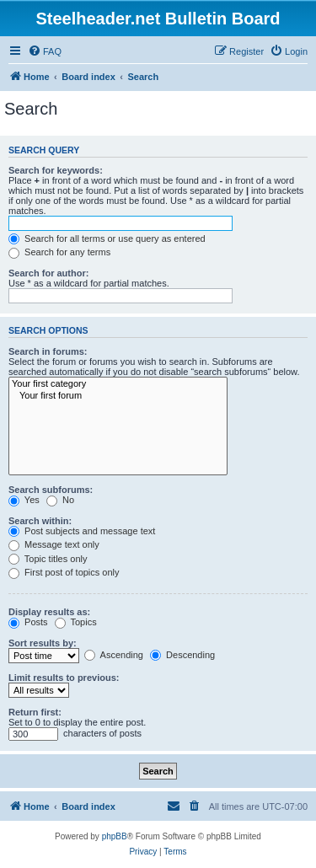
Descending (182, 655)
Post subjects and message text (82, 531)
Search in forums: (48, 351)
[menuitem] (45, 51)
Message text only (54, 544)
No (60, 500)
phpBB (115, 836)
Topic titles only (48, 559)
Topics (76, 622)
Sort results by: (43, 643)
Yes (24, 500)
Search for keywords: (56, 170)
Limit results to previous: (64, 678)
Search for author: (48, 273)
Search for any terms (59, 252)
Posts (28, 622)
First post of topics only (64, 572)
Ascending (114, 655)
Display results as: (49, 612)
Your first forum (118, 396)
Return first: (35, 712)
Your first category (118, 384)
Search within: (40, 521)
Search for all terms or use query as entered (107, 238)
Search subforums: (51, 490)
